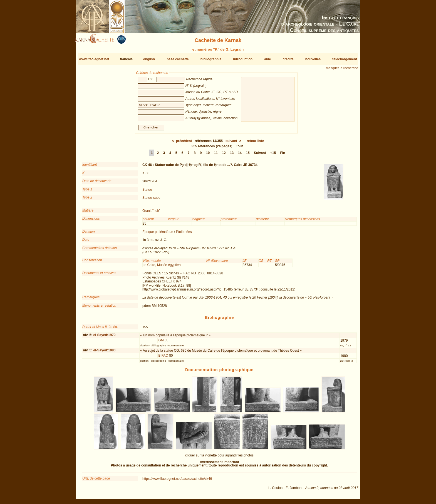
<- (182, 143)
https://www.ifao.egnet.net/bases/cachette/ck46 (177, 481)
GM (161, 342)
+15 (273, 155)
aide (267, 59)
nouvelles (313, 59)
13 (232, 155)
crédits (288, 59)
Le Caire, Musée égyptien (162, 267)
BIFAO (163, 358)
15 (248, 155)
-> (233, 143)
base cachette (178, 59)
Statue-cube (151, 200)
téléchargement (345, 59)
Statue (147, 192)
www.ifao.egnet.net (94, 59)
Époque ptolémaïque (158, 234)
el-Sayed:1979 (104, 337)
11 (216, 155)
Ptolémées (184, 234)
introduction (243, 59)
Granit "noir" (151, 213)
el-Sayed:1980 (104, 352)
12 (224, 155)
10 (208, 155)
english (149, 59)
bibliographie (211, 59)
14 (240, 155)
